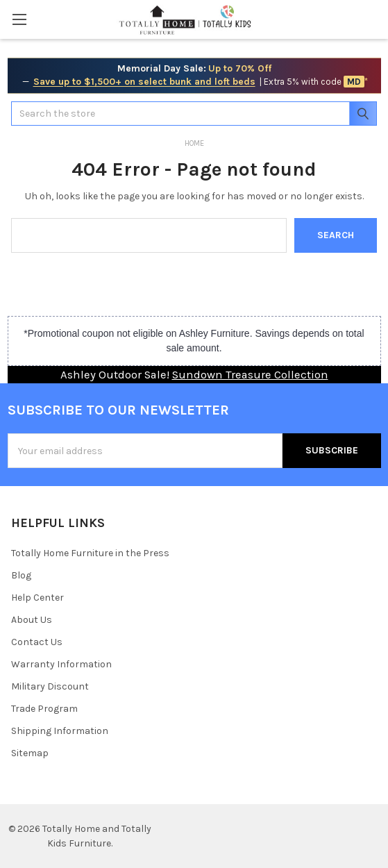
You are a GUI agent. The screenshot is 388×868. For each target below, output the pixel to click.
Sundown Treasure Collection (250, 375)
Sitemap (30, 753)
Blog (21, 575)
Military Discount (50, 686)
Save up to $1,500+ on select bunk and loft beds (144, 82)
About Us (32, 620)
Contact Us (37, 642)
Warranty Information (61, 664)
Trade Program (44, 709)
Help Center (37, 598)
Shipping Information (60, 731)
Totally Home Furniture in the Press (90, 553)
